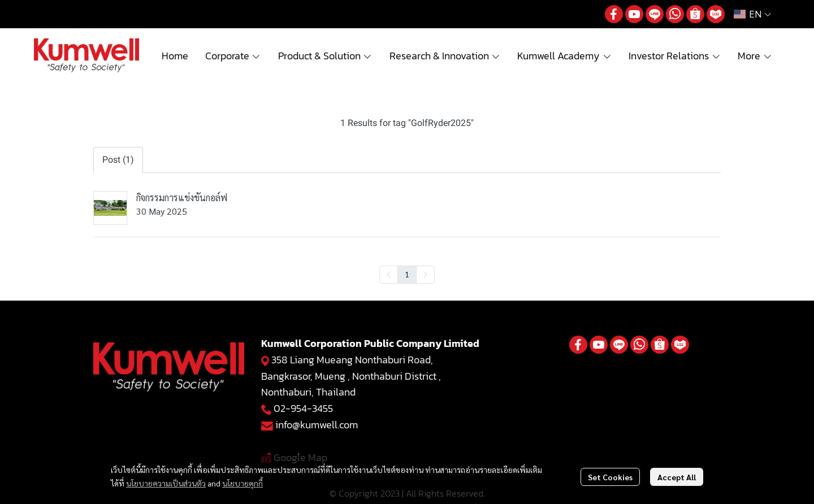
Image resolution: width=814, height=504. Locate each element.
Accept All (677, 477)
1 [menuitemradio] (407, 274)
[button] (752, 14)
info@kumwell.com (317, 425)
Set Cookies (610, 477)
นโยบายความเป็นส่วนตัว (166, 483)
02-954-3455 (303, 408)
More (755, 56)
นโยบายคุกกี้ (243, 483)
